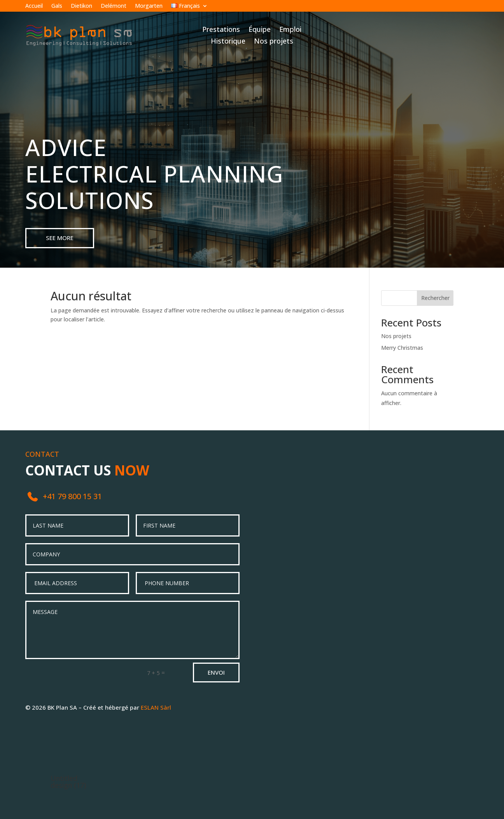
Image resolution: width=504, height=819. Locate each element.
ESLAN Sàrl (156, 707)
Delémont (114, 6)
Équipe (260, 30)
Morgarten (149, 6)
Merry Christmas (402, 348)
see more (60, 238)
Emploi (290, 30)
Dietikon (81, 6)
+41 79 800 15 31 (72, 496)
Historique (228, 42)
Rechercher (435, 298)
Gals (57, 6)
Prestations (221, 30)
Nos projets (274, 42)
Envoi (216, 672)
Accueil (34, 6)
